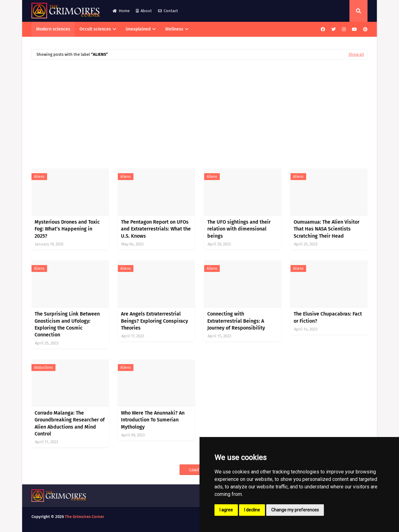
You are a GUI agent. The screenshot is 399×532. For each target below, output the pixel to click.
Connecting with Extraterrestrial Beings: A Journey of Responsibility (236, 321)
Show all (356, 54)
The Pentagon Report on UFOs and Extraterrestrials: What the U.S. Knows (156, 229)
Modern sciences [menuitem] (53, 29)
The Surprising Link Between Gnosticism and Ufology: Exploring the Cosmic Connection (67, 324)
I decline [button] (252, 510)
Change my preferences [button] (295, 510)
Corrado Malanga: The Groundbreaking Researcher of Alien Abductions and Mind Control (70, 423)
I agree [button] (226, 510)
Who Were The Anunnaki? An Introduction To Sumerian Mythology (153, 420)
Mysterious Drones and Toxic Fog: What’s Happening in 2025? (67, 229)
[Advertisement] (199, 111)
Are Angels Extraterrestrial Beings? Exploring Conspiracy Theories (154, 321)
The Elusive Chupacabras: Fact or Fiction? (328, 317)
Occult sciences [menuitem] (95, 29)
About (144, 11)
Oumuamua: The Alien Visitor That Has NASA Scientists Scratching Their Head (327, 229)
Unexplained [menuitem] (138, 29)
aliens (39, 177)
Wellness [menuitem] (174, 29)
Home (121, 11)
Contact (168, 11)
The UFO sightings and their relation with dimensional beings (239, 229)
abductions (43, 368)
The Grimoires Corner (84, 517)
